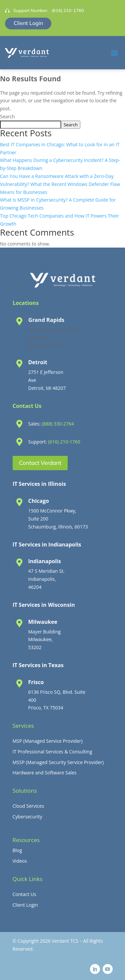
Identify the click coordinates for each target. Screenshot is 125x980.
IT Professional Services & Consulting (52, 752)
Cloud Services (28, 806)
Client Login (28, 23)
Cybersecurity (27, 817)
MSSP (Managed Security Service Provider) (58, 762)
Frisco (36, 682)
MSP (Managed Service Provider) (48, 741)
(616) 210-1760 (68, 10)
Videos (20, 861)
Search (7, 116)
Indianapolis (45, 561)
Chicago (39, 501)
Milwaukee (43, 622)
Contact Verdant (40, 463)
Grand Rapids (46, 320)
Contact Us (24, 894)
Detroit (38, 362)
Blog (17, 850)
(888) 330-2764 (58, 424)
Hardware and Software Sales (45, 773)
